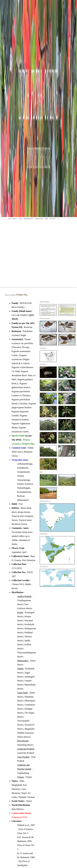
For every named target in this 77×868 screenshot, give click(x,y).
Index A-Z (15, 219)
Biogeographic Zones (28, 219)
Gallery (46, 219)
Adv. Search (53, 219)
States (20, 219)
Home (9, 219)
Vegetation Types (39, 219)
